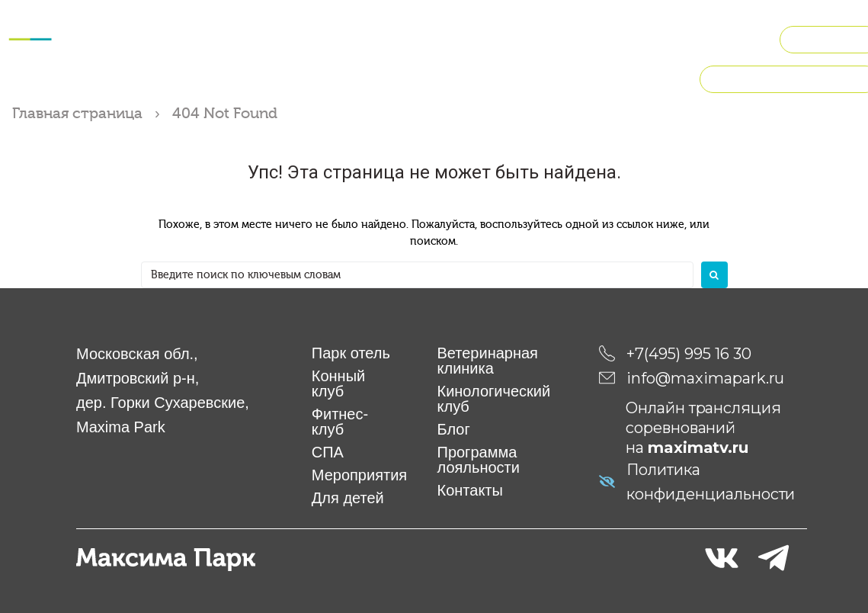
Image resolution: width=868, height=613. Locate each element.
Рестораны (452, 55)
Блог (454, 428)
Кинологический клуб (334, 55)
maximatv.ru (698, 447)
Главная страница (77, 113)
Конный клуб (248, 18)
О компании (548, 55)
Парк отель (351, 352)
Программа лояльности (479, 459)
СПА (409, 18)
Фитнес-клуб (343, 18)
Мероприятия (479, 18)
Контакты (470, 489)
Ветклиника (655, 18)
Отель (176, 18)
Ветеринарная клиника (488, 360)
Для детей (570, 18)
